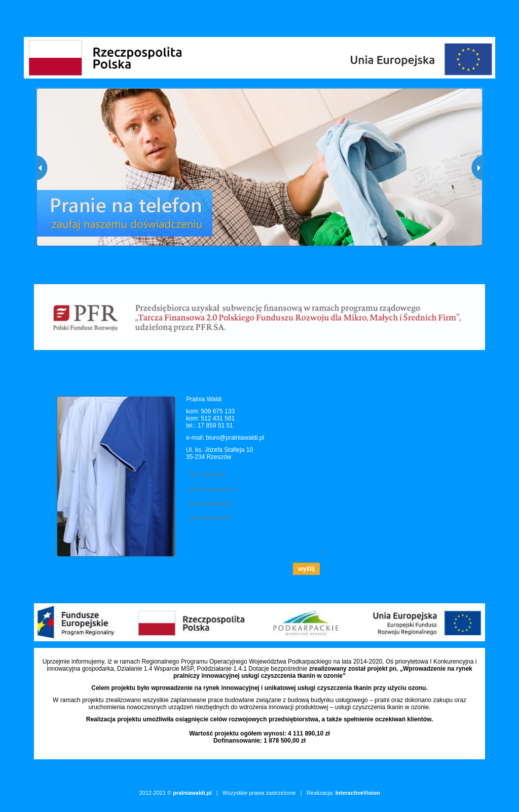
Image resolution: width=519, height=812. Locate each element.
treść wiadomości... (256, 533)
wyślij (306, 569)
